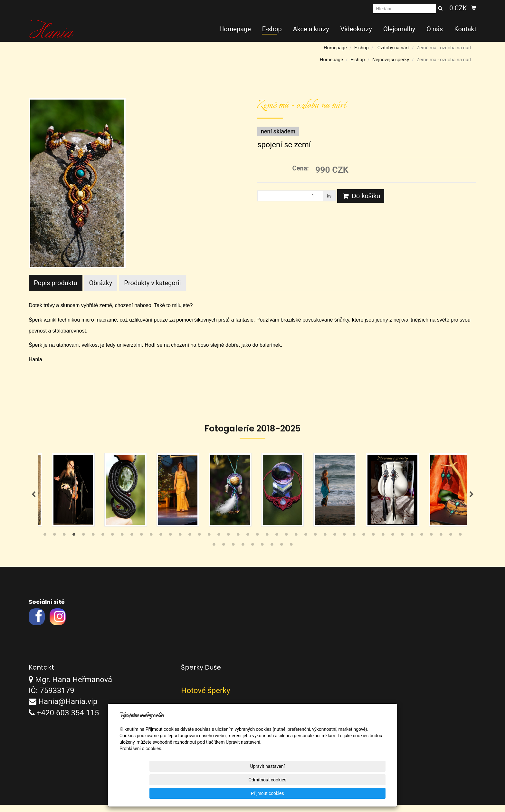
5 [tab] (83, 543)
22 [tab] (248, 543)
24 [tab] (267, 543)
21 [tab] (238, 543)
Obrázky (101, 283)
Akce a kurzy (311, 29)
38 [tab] (402, 543)
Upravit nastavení (254, 793)
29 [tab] (315, 543)
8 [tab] (112, 543)
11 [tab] (141, 543)
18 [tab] (209, 543)
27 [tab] (296, 543)
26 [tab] (286, 543)
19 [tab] (219, 543)
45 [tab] (214, 553)
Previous (33, 498)
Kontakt (465, 29)
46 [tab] (224, 553)
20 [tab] (228, 543)
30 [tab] (325, 543)
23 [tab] (257, 543)
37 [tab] (393, 543)
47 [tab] (233, 553)
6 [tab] (93, 543)
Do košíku (361, 196)
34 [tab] (364, 543)
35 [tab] (373, 543)
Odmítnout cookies (308, 793)
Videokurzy (356, 29)
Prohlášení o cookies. (141, 776)
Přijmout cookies (361, 793)
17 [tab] (199, 543)
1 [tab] (45, 543)
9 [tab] (122, 543)
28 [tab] (306, 543)
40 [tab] (422, 543)
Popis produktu (56, 283)
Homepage (235, 29)
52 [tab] (281, 553)
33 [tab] (354, 543)
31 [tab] (335, 543)
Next (472, 498)
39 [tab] (412, 543)
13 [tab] (161, 543)
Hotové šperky (205, 698)
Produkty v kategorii (152, 283)
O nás (435, 29)
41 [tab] (431, 543)
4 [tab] (74, 543)
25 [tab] (277, 543)
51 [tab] (272, 553)
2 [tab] (54, 543)
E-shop (272, 29)
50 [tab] (262, 553)
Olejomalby (399, 29)
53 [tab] (291, 553)
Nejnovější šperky (391, 60)
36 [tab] (383, 543)
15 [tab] (180, 543)
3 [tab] (64, 543)
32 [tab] (344, 543)
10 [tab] (132, 543)
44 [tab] (460, 543)
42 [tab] (441, 543)
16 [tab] (190, 543)
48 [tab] (243, 553)
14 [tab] (170, 543)
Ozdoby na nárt (393, 48)
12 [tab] (151, 543)
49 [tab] (252, 553)
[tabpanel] (253, 493)
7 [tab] (103, 543)
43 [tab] (451, 543)
